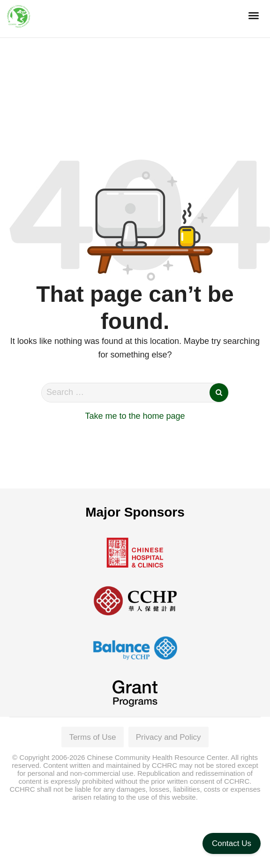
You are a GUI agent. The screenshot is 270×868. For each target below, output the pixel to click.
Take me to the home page (135, 416)
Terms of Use (92, 737)
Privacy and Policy (169, 737)
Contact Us (232, 843)
